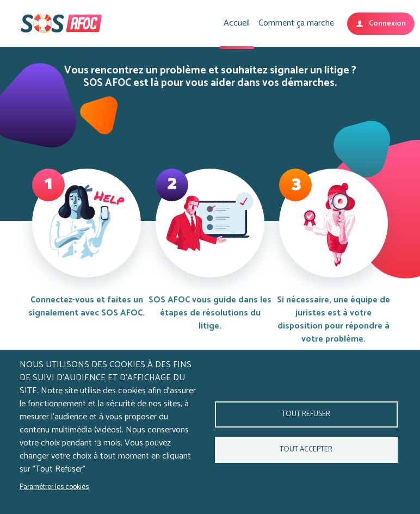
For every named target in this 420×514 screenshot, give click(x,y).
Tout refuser (306, 414)
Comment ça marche (296, 23)
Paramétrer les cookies (54, 487)
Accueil (237, 23)
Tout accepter (306, 449)
